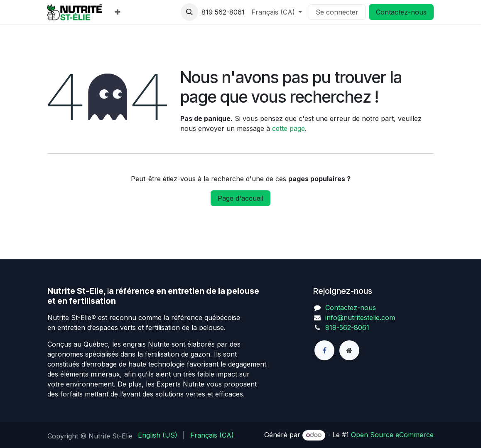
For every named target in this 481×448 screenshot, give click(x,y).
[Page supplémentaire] (349, 350)
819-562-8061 (347, 327)
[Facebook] (324, 350)
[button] (189, 12)
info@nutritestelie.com (360, 318)
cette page (288, 128)
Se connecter (337, 12)
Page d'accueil (240, 198)
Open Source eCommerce (392, 435)
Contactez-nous (401, 12)
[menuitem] (118, 12)
